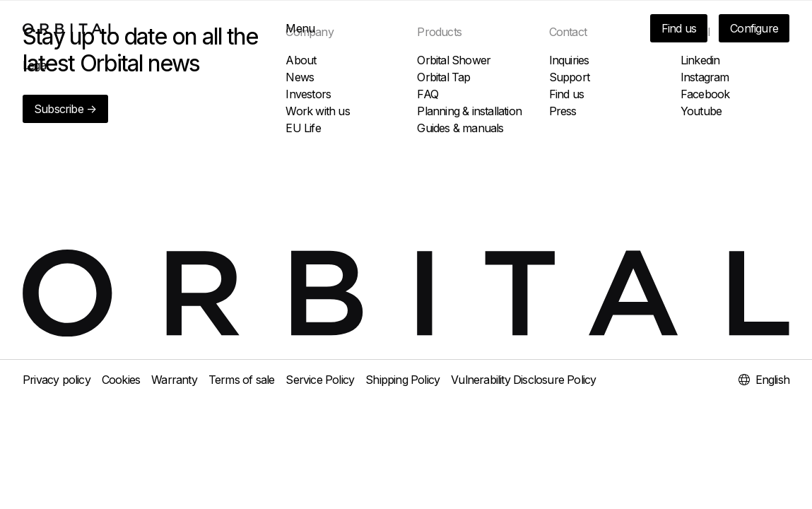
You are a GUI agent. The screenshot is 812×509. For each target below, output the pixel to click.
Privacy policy (57, 380)
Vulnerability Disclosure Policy (523, 380)
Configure (754, 28)
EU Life (303, 128)
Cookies (121, 380)
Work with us (317, 111)
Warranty (174, 380)
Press (563, 111)
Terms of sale (242, 380)
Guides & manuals (460, 128)
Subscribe (65, 109)
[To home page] (69, 29)
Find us (679, 28)
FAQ (428, 94)
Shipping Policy (402, 380)
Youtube (701, 111)
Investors (308, 94)
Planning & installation (469, 111)
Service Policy (320, 380)
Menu (300, 28)
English (764, 380)
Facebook (705, 94)
